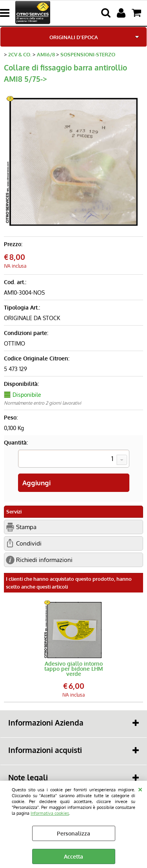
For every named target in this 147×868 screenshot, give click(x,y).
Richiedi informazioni (44, 560)
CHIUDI (140, 789)
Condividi (29, 543)
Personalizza (73, 833)
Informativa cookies (50, 813)
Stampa (26, 527)
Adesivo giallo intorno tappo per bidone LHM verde (74, 669)
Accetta (73, 856)
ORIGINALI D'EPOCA (74, 37)
